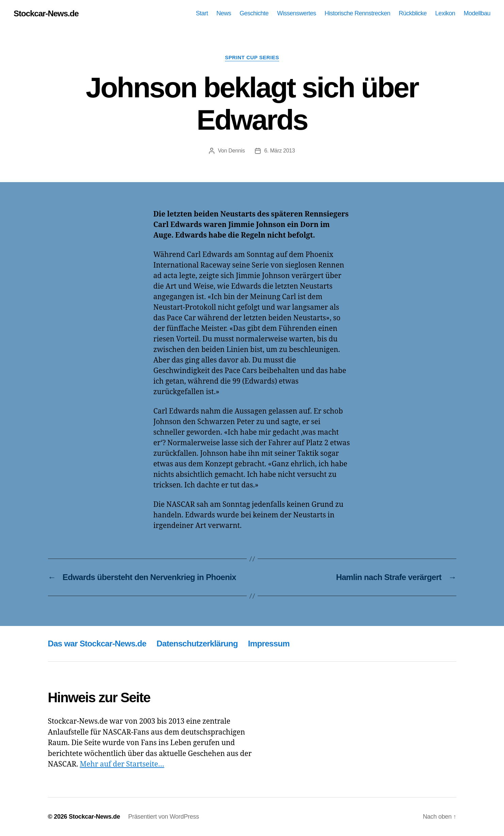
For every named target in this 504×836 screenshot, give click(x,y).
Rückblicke (413, 13)
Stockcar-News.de (46, 14)
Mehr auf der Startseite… (122, 764)
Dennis (237, 151)
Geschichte (254, 13)
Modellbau (477, 13)
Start (202, 13)
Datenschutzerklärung (197, 644)
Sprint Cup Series (252, 57)
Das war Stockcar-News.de (97, 644)
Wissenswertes (297, 13)
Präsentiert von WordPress (164, 817)
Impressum (269, 644)
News (224, 13)
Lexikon (445, 13)
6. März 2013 (279, 151)
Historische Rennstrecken (357, 13)
